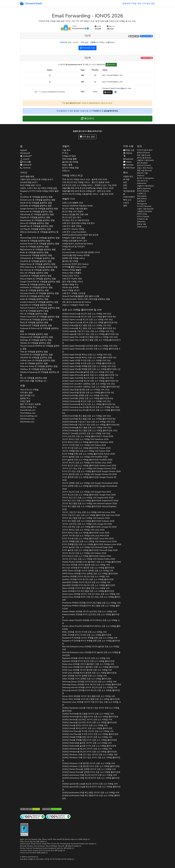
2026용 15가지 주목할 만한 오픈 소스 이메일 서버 (90, 638)
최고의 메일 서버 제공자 (73, 212)
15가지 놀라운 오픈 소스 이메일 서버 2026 (85, 457)
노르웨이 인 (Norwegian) (142, 195)
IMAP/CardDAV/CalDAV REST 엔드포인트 (80, 235)
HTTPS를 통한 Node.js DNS (74, 267)
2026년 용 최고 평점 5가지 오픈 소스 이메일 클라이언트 (90, 717)
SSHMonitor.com (27, 419)
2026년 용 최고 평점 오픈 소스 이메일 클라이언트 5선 (91, 341)
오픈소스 (66, 171)
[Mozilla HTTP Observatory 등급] (52, 809)
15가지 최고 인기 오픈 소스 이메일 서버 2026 (88, 498)
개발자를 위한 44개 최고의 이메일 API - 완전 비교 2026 (86, 191)
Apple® (24, 150)
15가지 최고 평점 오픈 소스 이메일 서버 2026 (90, 504)
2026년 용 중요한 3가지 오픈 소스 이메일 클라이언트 (91, 766)
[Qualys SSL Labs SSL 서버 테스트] (30, 809)
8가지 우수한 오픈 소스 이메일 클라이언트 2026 (86, 448)
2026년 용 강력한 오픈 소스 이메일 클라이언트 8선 (88, 398)
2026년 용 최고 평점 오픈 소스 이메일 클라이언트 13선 (90, 431)
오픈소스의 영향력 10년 (72, 203)
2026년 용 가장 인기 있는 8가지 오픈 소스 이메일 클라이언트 (91, 709)
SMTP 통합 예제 (27, 177)
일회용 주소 (25, 398)
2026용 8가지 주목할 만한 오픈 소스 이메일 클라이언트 (91, 642)
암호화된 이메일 (129, 4)
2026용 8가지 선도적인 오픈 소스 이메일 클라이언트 (91, 616)
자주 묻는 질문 (149, 4)
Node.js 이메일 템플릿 (72, 270)
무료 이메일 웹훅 (69, 159)
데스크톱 (25, 162)
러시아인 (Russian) (144, 206)
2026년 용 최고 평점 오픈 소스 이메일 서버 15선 (87, 325)
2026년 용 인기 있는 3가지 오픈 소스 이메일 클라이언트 (91, 759)
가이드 (24, 173)
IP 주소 (65, 153)
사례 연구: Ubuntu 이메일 (73, 229)
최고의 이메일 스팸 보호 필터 (75, 209)
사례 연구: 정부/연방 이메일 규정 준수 (78, 223)
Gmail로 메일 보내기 (29, 182)
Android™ (26, 156)
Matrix (127, 162)
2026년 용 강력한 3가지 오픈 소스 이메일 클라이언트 (91, 772)
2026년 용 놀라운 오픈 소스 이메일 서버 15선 (88, 372)
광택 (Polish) (142, 199)
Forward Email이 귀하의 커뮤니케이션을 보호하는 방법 (86, 299)
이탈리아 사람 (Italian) (145, 186)
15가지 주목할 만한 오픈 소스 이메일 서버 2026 (86, 451)
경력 (125, 206)
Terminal (25, 168)
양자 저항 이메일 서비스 (73, 282)
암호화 (108, 92)
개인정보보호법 (129, 193)
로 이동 (146, 36)
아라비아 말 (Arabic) (145, 150)
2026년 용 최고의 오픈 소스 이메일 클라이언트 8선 (89, 317)
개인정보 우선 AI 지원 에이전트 (76, 220)
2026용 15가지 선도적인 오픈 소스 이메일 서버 (89, 612)
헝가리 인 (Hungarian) (145, 178)
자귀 (125, 188)
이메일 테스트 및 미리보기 (74, 247)
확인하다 (111, 65)
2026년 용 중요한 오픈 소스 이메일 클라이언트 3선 (88, 393)
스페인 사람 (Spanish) (145, 209)
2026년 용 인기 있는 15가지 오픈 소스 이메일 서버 (90, 755)
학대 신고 (127, 200)
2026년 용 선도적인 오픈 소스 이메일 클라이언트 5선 (91, 350)
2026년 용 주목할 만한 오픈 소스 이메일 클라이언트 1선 (91, 369)
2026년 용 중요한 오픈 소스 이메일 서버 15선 (86, 390)
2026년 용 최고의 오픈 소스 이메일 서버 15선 (87, 314)
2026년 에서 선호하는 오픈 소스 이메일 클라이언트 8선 (91, 387)
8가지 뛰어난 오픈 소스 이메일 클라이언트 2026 (88, 442)
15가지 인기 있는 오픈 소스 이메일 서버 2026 (89, 468)
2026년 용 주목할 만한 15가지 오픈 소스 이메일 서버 (87, 737)
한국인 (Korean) (143, 191)
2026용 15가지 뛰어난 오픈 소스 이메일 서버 (91, 622)
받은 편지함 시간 (27, 395)
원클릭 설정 (134, 36)
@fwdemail (128, 158)
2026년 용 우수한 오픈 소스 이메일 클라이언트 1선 (89, 363)
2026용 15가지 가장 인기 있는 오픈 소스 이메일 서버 (91, 594)
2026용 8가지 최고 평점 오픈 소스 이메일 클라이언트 (91, 607)
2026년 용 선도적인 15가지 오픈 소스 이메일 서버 (87, 720)
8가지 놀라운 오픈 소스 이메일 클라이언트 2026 (87, 460)
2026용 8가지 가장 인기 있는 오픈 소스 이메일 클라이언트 (91, 598)
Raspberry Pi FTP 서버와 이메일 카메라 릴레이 (39, 193)
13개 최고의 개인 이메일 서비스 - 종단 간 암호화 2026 (86, 182)
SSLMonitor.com (27, 422)
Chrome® (26, 165)
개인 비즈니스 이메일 (29, 390)
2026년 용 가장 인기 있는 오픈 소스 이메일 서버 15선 (88, 331)
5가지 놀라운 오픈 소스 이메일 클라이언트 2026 (90, 550)
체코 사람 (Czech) (144, 155)
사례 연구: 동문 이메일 (72, 226)
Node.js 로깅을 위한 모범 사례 (75, 214)
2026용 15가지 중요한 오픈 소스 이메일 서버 (86, 565)
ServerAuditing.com (29, 416)
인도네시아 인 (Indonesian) (142, 182)
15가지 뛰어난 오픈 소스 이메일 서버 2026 (85, 439)
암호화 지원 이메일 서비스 (74, 258)
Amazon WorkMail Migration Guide (77, 206)
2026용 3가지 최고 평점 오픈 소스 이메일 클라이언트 (91, 699)
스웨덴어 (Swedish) (144, 211)
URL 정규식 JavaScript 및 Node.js (77, 302)
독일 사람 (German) (144, 170)
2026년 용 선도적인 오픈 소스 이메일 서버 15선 (90, 346)
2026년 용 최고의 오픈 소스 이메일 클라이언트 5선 (90, 381)
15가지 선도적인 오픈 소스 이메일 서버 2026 (87, 524)
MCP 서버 (66, 250)
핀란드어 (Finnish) (144, 165)
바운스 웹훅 (67, 165)
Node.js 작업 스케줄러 (72, 273)
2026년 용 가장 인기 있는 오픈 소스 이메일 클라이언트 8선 (91, 425)
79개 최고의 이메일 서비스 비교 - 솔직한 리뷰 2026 (85, 179)
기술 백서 (66, 150)
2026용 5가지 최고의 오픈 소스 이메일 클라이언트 (91, 692)
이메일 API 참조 (69, 156)
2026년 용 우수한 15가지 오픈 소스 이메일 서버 (88, 731)
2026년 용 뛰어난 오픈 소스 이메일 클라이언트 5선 (89, 358)
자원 (22, 386)
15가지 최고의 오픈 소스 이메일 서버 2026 (87, 463)
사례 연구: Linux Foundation (74, 232)
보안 (125, 182)
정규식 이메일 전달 (70, 168)
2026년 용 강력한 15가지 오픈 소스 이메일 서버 (89, 769)
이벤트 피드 (128, 177)
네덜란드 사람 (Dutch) (145, 160)
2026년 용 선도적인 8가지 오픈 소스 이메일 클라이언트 (89, 723)
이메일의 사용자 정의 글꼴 (74, 238)
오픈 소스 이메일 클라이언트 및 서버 (82, 310)
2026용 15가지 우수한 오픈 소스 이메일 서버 (84, 632)
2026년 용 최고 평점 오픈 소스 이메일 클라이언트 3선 (89, 328)
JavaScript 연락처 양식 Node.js (75, 264)
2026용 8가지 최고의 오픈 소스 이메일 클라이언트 (89, 585)
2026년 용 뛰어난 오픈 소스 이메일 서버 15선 (87, 355)
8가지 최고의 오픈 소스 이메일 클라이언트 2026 (89, 466)
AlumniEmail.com (28, 410)
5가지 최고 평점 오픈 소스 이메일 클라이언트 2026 (89, 508)
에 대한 (126, 179)
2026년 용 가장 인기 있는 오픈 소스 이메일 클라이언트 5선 (90, 334)
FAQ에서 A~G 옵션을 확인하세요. (106, 111)
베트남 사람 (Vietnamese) (142, 225)
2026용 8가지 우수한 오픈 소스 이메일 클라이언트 (87, 635)
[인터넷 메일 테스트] (58, 816)
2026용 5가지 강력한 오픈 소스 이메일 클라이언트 (87, 679)
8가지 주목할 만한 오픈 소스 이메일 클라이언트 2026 (88, 454)
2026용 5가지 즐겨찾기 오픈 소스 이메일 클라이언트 (92, 562)
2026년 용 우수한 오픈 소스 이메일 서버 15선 (86, 360)
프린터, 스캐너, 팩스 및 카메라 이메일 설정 (39, 188)
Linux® (25, 159)
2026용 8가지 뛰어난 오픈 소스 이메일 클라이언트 (91, 628)
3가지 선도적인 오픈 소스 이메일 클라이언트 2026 (88, 436)
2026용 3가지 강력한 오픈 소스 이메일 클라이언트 (90, 574)
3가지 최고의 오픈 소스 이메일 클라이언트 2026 (89, 495)
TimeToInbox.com (28, 413)
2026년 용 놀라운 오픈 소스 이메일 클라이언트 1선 (90, 375)
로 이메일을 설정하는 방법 (36, 197)
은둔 (139, 4)
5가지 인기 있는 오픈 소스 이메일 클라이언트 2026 (91, 471)
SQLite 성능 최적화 (70, 287)
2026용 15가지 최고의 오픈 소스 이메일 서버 (86, 577)
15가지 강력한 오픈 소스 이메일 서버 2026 (90, 483)
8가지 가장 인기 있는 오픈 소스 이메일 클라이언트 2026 (91, 515)
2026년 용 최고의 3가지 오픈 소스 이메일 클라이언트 (89, 752)
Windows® (25, 153)
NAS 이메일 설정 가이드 (31, 185)
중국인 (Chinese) (143, 153)
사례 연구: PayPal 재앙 (72, 279)
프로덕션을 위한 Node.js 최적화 (76, 255)
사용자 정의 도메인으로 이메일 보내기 (37, 179)
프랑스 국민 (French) (145, 168)
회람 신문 (129, 150)
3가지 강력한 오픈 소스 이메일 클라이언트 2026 (90, 487)
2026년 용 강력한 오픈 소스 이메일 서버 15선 (85, 395)
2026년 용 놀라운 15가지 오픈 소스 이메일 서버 (87, 743)
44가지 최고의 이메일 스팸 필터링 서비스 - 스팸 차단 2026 (88, 194)
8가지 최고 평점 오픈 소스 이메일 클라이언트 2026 (88, 521)
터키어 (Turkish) (143, 216)
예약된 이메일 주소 (28, 407)
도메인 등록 (25, 401)
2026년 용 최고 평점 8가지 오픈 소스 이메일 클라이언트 (91, 797)
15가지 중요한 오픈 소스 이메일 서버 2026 (89, 474)
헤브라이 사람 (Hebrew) (142, 174)
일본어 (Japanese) (144, 188)
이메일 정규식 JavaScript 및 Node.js (78, 244)
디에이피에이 (129, 197)
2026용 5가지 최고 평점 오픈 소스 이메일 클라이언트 (88, 591)
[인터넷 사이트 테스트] (32, 816)
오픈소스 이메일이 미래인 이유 (75, 305)
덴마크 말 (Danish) (144, 158)
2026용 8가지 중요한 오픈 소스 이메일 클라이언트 (88, 568)
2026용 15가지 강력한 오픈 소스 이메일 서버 (88, 571)
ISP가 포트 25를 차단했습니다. (33, 381)
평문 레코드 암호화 (30, 404)
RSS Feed (129, 168)
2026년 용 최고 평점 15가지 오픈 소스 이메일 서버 (88, 714)
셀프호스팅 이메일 (70, 162)
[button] (116, 92)
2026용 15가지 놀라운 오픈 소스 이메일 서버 (91, 648)
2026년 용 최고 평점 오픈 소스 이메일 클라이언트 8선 (89, 419)
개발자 (66, 146)
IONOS (63, 42)
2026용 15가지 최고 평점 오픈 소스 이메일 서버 (86, 588)
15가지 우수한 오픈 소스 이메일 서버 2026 (84, 445)
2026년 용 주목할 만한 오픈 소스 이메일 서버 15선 (89, 366)
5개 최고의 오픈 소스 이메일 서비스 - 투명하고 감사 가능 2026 (89, 185)
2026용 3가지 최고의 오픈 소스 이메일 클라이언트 (88, 579)
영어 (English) (142, 163)
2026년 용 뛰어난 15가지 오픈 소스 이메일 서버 (85, 725)
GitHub (128, 153)
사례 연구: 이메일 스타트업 (74, 293)
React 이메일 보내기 (71, 290)
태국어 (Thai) (142, 214)
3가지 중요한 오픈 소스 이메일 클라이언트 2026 (89, 479)
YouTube (128, 165)
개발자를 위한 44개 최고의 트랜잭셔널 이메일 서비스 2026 (88, 188)
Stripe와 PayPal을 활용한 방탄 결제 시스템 (81, 296)
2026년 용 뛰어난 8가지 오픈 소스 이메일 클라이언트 (87, 728)
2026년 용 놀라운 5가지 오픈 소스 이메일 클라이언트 (89, 746)
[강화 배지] (24, 829)
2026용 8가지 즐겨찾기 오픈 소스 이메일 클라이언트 (90, 667)
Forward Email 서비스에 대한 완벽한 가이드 (81, 252)
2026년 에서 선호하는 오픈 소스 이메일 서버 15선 (89, 384)
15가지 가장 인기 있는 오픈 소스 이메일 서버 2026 (89, 512)
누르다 (126, 203)
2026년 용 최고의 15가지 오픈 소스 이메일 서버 (87, 749)
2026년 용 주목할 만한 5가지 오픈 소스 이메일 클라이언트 (90, 740)
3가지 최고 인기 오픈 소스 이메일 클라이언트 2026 (90, 501)
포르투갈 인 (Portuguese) (142, 202)
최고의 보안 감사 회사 (72, 217)
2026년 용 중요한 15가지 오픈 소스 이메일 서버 (89, 763)
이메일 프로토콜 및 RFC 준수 (75, 241)
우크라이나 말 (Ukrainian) (142, 220)
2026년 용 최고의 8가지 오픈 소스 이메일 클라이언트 (91, 779)
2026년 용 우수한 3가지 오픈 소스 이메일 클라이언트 (90, 734)
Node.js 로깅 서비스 (71, 276)
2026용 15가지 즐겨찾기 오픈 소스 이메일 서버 (88, 664)
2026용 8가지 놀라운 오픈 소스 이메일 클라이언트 (91, 654)
